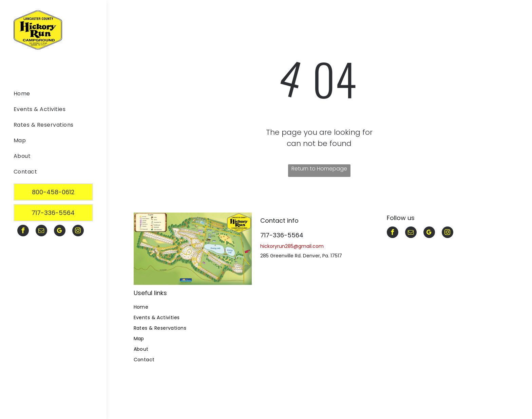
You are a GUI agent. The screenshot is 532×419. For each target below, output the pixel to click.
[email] (41, 231)
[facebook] (23, 231)
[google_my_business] (60, 231)
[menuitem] (51, 95)
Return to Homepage (319, 169)
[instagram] (78, 231)
